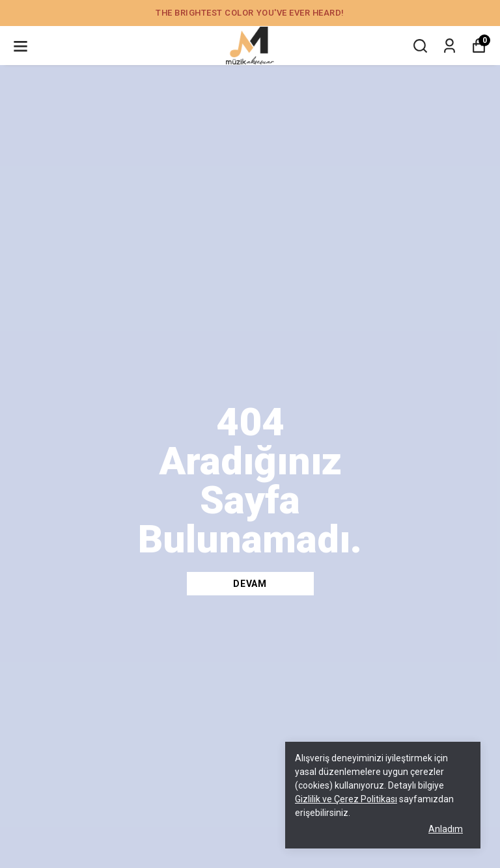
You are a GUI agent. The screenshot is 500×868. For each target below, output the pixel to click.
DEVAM (250, 584)
